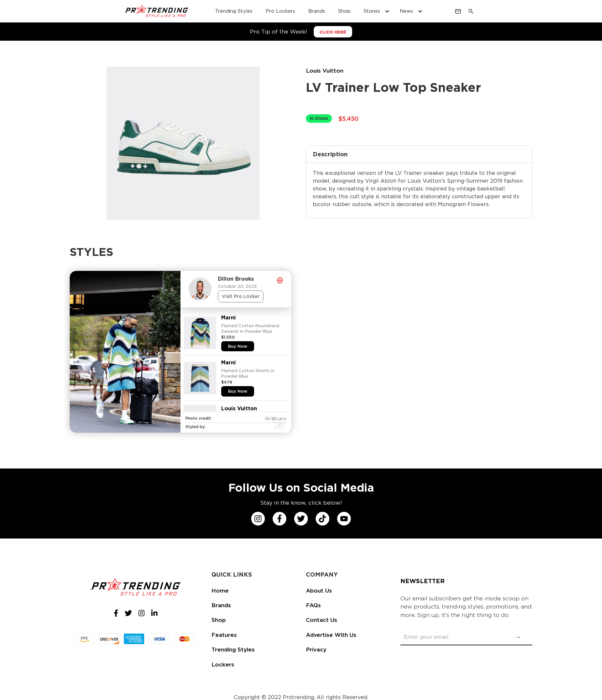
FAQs (313, 605)
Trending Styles (233, 650)
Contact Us (322, 620)
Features (224, 635)
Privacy (316, 650)
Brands (221, 605)
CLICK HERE (333, 32)
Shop (219, 620)
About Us (319, 591)
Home (220, 591)
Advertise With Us (331, 635)
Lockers (223, 665)
